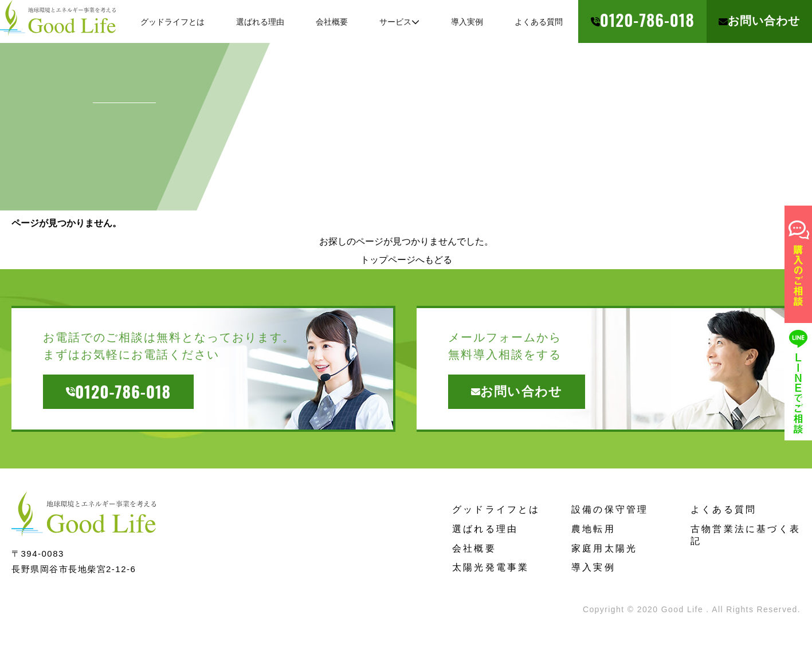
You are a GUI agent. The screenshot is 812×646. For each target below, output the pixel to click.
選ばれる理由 (485, 529)
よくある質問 (723, 509)
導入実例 (593, 567)
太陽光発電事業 (491, 567)
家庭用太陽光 (604, 548)
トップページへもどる (406, 260)
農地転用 (593, 529)
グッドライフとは (496, 509)
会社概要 (474, 548)
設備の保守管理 (610, 509)
